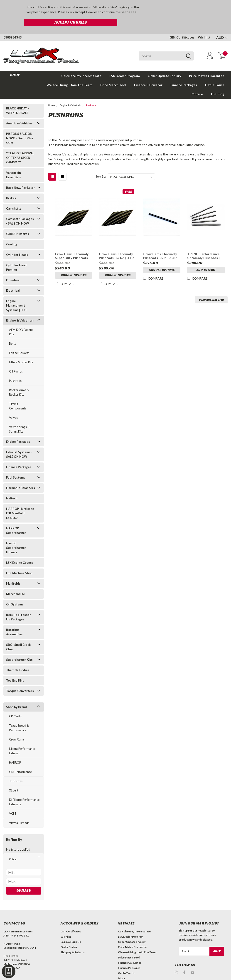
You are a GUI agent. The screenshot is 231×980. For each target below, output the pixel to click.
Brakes (11, 188)
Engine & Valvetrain (20, 310)
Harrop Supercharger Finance (16, 537)
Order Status (69, 937)
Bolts (12, 333)
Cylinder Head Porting (16, 257)
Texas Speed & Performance (19, 718)
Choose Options (74, 267)
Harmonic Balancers (21, 478)
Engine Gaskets (19, 343)
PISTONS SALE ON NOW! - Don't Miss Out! (20, 128)
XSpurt (14, 780)
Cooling (12, 234)
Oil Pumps (16, 361)
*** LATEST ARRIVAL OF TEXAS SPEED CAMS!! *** (20, 148)
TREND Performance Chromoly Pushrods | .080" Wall (203, 246)
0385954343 (12, 27)
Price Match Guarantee (207, 66)
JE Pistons (16, 771)
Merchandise (16, 584)
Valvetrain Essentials (14, 165)
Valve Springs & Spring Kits (19, 419)
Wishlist (204, 27)
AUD (222, 27)
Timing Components (18, 396)
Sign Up (76, 932)
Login (64, 932)
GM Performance (20, 762)
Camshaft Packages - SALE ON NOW (20, 211)
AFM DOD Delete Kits (21, 322)
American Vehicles (19, 113)
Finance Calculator (148, 75)
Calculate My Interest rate (81, 66)
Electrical (13, 280)
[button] (24, 849)
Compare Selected (211, 290)
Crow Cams (17, 729)
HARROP (15, 752)
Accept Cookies (170, 10)
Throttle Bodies (18, 660)
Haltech (12, 488)
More (197, 84)
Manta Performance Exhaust (22, 741)
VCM (12, 803)
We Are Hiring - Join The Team (69, 75)
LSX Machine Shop (19, 563)
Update (24, 880)
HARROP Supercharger (16, 520)
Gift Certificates (182, 27)
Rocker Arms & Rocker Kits (19, 382)
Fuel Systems (16, 467)
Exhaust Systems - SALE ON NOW (19, 444)
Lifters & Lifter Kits (21, 352)
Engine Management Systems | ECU (16, 295)
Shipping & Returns (73, 942)
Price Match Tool (113, 75)
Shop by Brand (16, 697)
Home (52, 95)
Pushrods (15, 370)
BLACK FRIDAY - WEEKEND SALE (17, 100)
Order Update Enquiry (164, 66)
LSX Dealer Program (125, 66)
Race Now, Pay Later (21, 177)
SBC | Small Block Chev (18, 637)
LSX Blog (218, 84)
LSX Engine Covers (20, 552)
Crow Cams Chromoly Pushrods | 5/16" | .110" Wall (117, 246)
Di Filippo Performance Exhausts (24, 792)
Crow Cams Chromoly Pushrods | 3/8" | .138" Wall (160, 246)
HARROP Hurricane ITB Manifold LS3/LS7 (20, 503)
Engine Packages (18, 431)
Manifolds (13, 573)
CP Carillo (16, 706)
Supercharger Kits (19, 649)
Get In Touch (215, 75)
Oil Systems (15, 594)
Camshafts (14, 198)
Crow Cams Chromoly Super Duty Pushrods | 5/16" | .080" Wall (72, 246)
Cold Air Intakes (18, 224)
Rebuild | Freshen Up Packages (19, 607)
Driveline (13, 270)
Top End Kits (15, 670)
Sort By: (101, 166)
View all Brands (19, 813)
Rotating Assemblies (14, 622)
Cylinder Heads (17, 244)
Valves (13, 407)
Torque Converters (20, 681)
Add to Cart (206, 260)
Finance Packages (184, 75)
